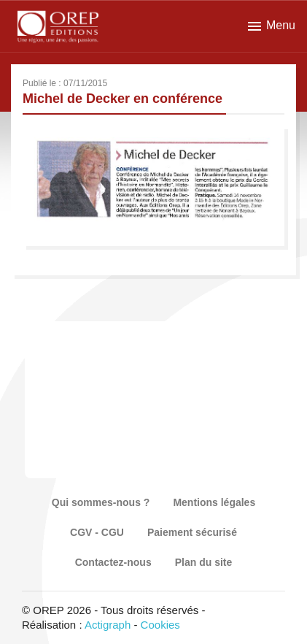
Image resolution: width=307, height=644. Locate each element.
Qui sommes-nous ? (101, 502)
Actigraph (108, 625)
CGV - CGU (97, 532)
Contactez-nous (113, 562)
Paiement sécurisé (192, 532)
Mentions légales (214, 502)
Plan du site (204, 562)
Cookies (160, 625)
